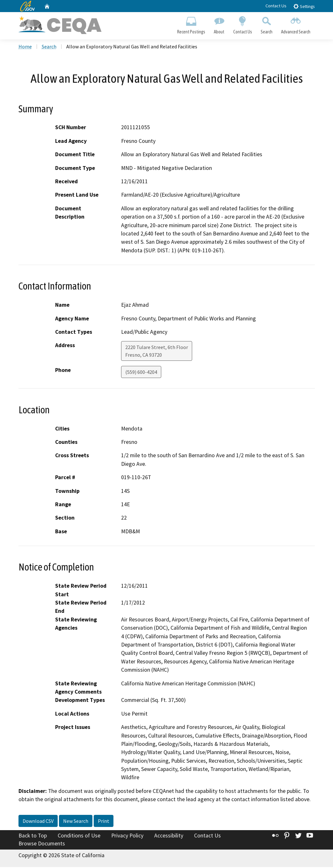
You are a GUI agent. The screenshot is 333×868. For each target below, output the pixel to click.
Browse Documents (42, 844)
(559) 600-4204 (141, 373)
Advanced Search (296, 24)
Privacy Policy (127, 836)
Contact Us (276, 6)
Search (266, 24)
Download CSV (38, 822)
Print (104, 822)
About (219, 24)
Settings (304, 6)
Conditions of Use (79, 836)
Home (25, 47)
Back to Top (33, 836)
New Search (76, 822)
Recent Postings (191, 24)
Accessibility (169, 836)
